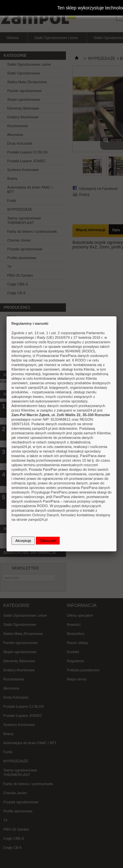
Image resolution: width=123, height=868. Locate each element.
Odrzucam (48, 541)
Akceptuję (23, 541)
